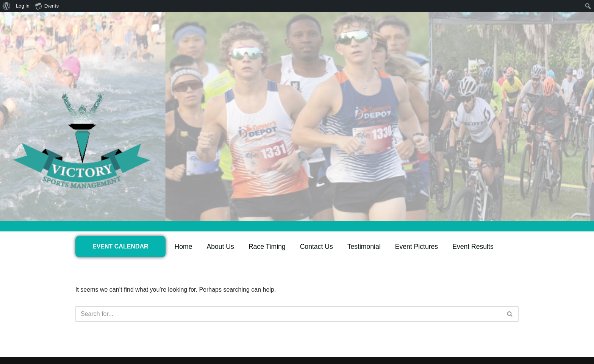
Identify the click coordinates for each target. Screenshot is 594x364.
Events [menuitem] (47, 6)
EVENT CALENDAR (120, 246)
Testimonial (364, 247)
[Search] (288, 314)
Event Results (473, 247)
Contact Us (317, 247)
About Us (220, 247)
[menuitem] (7, 6)
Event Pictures (417, 247)
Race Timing (267, 247)
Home (184, 247)
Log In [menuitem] (23, 6)
